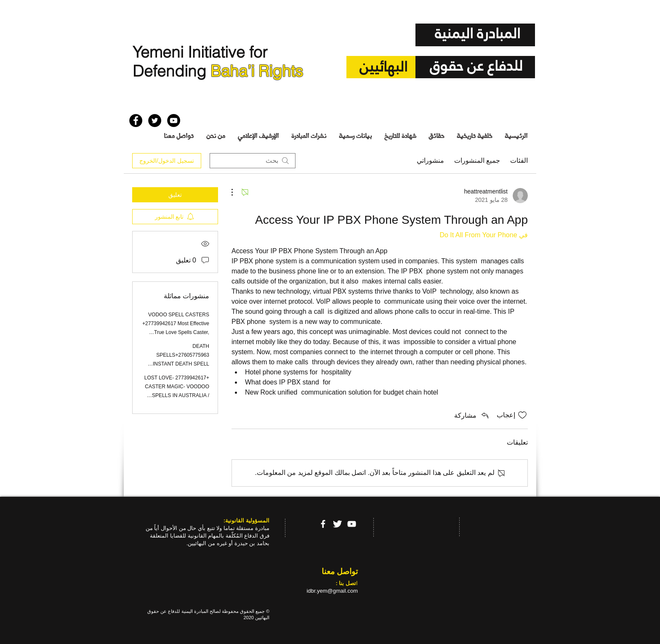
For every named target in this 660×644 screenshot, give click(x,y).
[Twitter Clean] (337, 524)
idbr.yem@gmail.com (332, 591)
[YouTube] (352, 524)
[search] (253, 161)
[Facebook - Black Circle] (136, 121)
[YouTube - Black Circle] (174, 121)
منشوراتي (430, 160)
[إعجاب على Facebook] (145, 101)
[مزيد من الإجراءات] (237, 192)
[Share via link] (472, 415)
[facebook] (323, 524)
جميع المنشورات (477, 160)
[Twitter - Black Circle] (155, 121)
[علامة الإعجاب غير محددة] (522, 415)
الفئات (519, 160)
